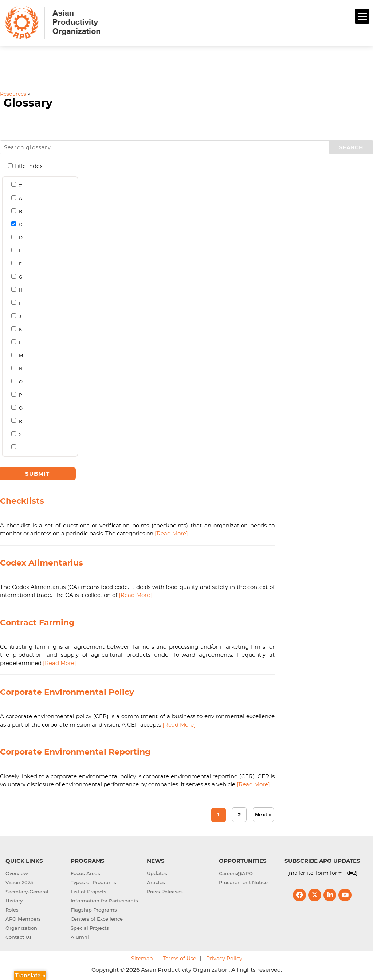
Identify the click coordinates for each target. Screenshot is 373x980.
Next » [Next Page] (263, 815)
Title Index (25, 166)
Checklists (22, 501)
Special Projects (90, 928)
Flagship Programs (94, 910)
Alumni (80, 937)
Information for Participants (104, 901)
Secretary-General (27, 892)
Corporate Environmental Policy (67, 692)
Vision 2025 (19, 882)
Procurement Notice (243, 882)
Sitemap (142, 959)
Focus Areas (85, 873)
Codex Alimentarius (42, 563)
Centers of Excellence (97, 919)
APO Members (23, 919)
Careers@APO (236, 873)
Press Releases (165, 892)
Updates (157, 873)
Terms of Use (179, 959)
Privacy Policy (224, 959)
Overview (17, 873)
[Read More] (171, 533)
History (14, 901)
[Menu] (362, 16)
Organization (21, 928)
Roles (12, 910)
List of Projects (89, 892)
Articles (156, 882)
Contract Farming (37, 623)
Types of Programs (93, 882)
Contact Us (19, 937)
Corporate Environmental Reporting (75, 752)
